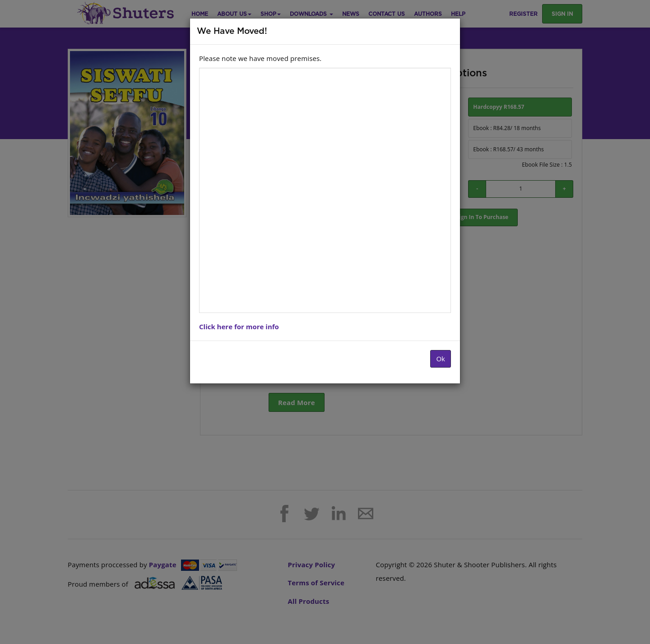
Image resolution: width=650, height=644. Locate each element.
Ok (441, 359)
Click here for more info (239, 327)
